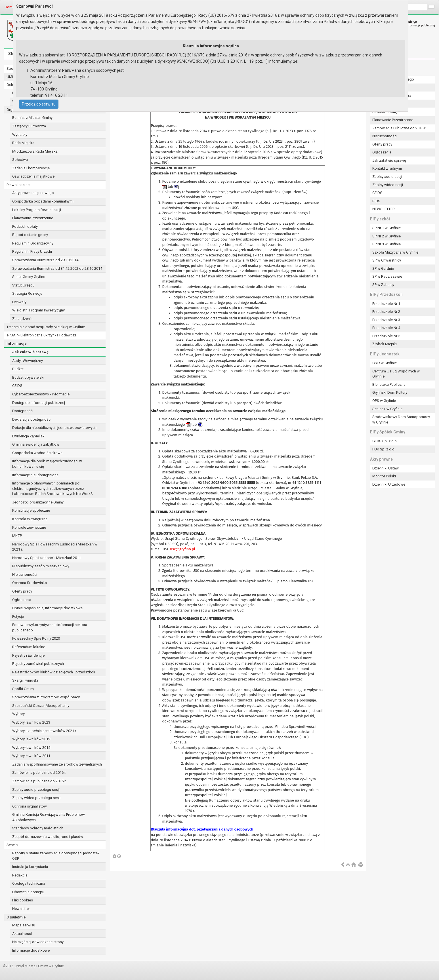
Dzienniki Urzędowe (389, 484)
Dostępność (22, 411)
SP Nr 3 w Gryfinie (387, 244)
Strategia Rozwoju (27, 293)
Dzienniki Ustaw (386, 468)
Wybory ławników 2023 (31, 722)
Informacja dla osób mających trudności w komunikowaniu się (47, 464)
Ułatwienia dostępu (28, 892)
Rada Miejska (23, 143)
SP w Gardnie (383, 268)
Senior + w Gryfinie (387, 409)
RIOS (376, 201)
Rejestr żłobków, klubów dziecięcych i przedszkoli (54, 672)
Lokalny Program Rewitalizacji (37, 210)
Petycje (18, 617)
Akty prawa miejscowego (33, 193)
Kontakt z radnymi (387, 168)
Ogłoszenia (22, 600)
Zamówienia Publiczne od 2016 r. (399, 128)
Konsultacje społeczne (31, 510)
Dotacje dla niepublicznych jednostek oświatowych (54, 428)
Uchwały (19, 302)
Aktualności (22, 934)
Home (10, 7)
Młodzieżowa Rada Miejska (35, 151)
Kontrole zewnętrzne (29, 527)
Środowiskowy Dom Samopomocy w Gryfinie (401, 420)
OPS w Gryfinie (384, 401)
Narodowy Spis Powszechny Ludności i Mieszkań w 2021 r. (55, 547)
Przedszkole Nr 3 (386, 320)
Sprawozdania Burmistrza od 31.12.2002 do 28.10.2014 (57, 268)
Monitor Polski (384, 476)
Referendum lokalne (29, 647)
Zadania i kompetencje (31, 168)
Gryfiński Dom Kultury (390, 392)
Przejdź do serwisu (39, 104)
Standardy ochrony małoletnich (38, 828)
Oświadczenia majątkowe (33, 176)
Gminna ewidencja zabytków (36, 444)
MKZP (17, 536)
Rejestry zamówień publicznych (38, 664)
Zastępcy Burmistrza (29, 126)
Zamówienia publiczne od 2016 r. (39, 773)
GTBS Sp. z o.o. (385, 441)
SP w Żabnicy (383, 285)
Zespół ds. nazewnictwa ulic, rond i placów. (48, 837)
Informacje (17, 343)
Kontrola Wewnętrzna (30, 519)
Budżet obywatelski (28, 377)
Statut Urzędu (23, 285)
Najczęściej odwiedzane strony (38, 942)
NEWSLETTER (384, 209)
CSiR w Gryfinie (385, 363)
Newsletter (21, 909)
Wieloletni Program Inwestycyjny (38, 310)
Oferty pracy (22, 591)
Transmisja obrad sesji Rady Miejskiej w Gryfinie (46, 327)
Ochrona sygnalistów (30, 806)
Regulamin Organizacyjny (33, 243)
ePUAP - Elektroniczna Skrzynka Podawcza (42, 335)
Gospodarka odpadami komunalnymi (43, 201)
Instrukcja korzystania (30, 867)
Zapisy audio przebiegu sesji (36, 790)
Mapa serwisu (24, 925)
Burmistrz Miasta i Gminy (32, 118)
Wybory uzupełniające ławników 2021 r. (44, 731)
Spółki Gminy (23, 689)
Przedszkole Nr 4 (386, 328)
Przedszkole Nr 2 (386, 312)
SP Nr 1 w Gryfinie (387, 228)
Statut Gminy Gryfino (29, 277)
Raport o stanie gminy (30, 235)
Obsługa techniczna (29, 883)
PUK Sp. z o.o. (384, 449)
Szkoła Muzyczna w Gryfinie (395, 252)
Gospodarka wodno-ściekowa (37, 453)
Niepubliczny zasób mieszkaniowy (41, 566)
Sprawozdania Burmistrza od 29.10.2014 (45, 260)
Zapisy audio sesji (387, 177)
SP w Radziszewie (387, 276)
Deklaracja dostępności (32, 419)
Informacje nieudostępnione (35, 475)
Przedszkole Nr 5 (386, 336)
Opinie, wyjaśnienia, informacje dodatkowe (47, 608)
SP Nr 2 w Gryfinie (387, 236)
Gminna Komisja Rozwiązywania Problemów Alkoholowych (49, 817)
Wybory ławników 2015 (31, 748)
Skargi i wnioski (25, 680)
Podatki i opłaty (25, 226)
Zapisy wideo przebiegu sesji (36, 798)
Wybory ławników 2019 (31, 739)
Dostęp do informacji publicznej (39, 403)
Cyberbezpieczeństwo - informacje (41, 394)
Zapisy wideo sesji (388, 185)
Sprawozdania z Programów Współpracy (46, 697)
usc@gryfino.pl (182, 549)
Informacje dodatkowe (31, 950)
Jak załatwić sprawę (30, 352)
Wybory (18, 714)
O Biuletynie (16, 917)
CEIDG (17, 386)
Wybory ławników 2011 (31, 756)
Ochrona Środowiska (30, 583)
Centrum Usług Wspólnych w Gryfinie (396, 374)
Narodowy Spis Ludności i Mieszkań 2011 (47, 558)
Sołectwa (20, 160)
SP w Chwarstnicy (387, 260)
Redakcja (20, 875)
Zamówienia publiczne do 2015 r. (39, 781)
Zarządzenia (22, 319)
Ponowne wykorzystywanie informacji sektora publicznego (50, 627)
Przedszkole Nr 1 (386, 304)
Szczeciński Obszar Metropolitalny (41, 706)
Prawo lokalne (18, 185)
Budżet (18, 369)
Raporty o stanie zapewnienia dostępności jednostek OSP (56, 856)
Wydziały (20, 135)
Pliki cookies (23, 900)
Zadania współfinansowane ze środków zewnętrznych (57, 764)
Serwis (12, 845)
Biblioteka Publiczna (389, 384)
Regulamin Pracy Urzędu (32, 251)
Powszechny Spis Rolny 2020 (36, 638)
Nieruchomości (25, 575)
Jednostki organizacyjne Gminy (38, 502)
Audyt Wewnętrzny (28, 361)
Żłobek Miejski (385, 344)
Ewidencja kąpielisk (28, 436)
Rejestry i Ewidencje (28, 655)
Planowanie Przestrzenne (33, 218)
